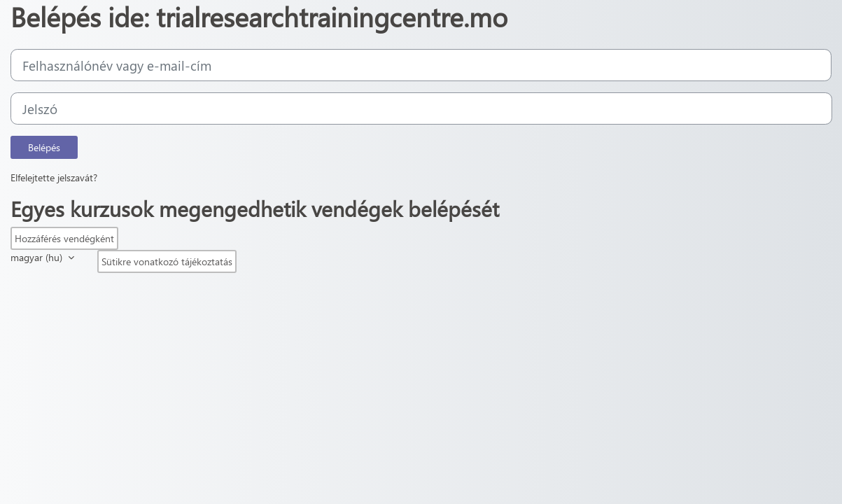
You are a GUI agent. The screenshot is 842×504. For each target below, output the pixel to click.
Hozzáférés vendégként (64, 238)
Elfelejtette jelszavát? (54, 177)
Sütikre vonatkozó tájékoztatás (167, 261)
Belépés (44, 147)
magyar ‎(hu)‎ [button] (38, 257)
